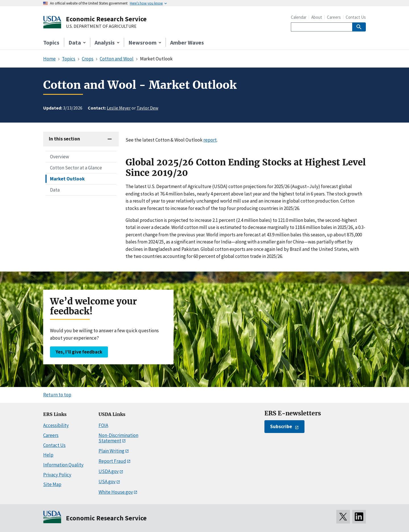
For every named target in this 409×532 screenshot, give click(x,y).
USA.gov (107, 481)
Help (48, 455)
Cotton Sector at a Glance (76, 168)
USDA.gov (109, 471)
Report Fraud (112, 461)
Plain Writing (111, 451)
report (210, 140)
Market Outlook (67, 179)
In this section (64, 139)
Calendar (299, 17)
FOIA (103, 425)
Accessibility (56, 425)
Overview (60, 157)
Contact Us (356, 17)
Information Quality (63, 465)
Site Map (52, 484)
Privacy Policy (57, 475)
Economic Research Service (106, 19)
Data (55, 190)
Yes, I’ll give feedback (79, 352)
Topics (51, 42)
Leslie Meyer (119, 108)
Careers (334, 17)
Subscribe (281, 426)
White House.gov (116, 492)
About (317, 17)
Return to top (57, 395)
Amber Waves (187, 42)
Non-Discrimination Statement (118, 438)
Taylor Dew (147, 108)
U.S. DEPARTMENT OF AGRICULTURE (101, 26)
